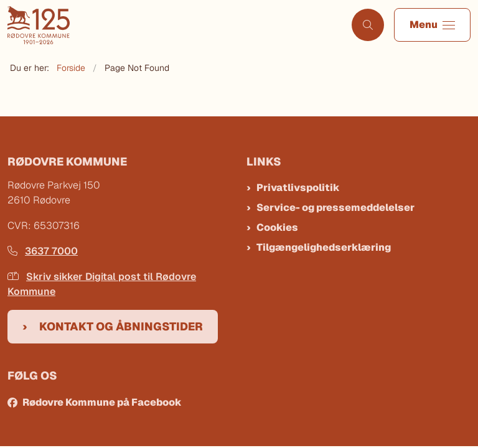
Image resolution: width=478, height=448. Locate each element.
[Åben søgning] (368, 25)
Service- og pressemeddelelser (335, 208)
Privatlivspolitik (298, 188)
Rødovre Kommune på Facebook (102, 402)
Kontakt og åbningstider (121, 326)
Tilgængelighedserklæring (324, 247)
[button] (432, 25)
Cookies (277, 227)
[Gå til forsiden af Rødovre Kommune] (171, 25)
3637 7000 (43, 251)
